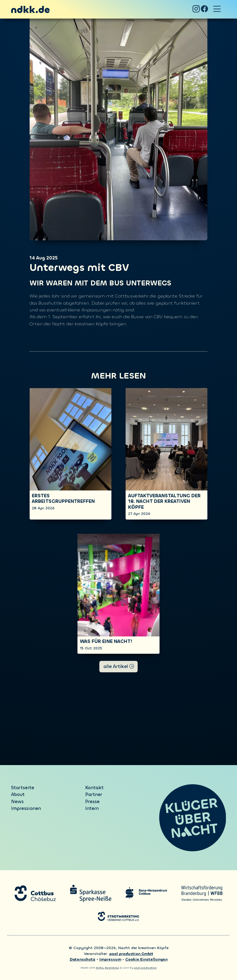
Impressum (110, 959)
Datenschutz (83, 959)
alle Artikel (119, 666)
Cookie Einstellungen (146, 959)
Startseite (23, 788)
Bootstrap (112, 968)
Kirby (100, 968)
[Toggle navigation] (217, 9)
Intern (92, 808)
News (17, 802)
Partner (94, 794)
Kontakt (94, 788)
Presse (92, 802)
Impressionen (26, 808)
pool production (145, 968)
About (18, 794)
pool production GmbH (131, 954)
